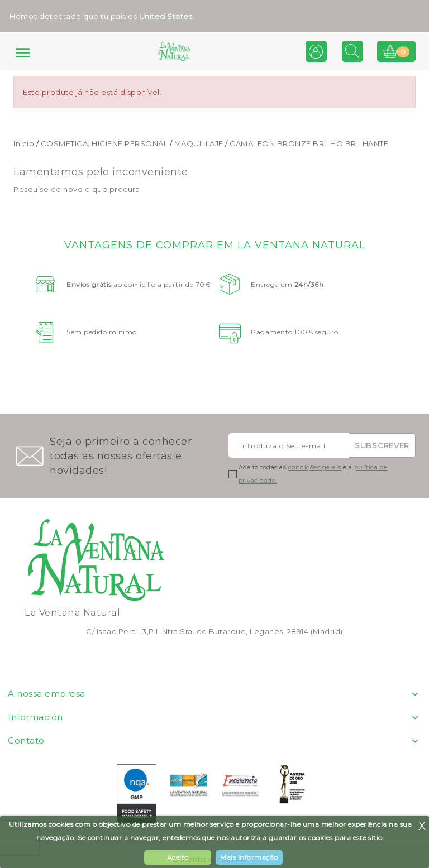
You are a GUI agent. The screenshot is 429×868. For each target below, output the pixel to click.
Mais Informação (249, 857)
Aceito (178, 857)
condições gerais (315, 467)
